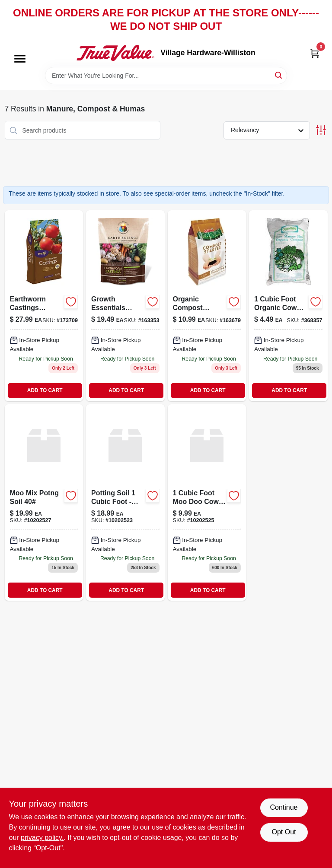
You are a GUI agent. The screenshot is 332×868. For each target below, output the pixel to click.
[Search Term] (166, 76)
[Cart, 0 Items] (315, 53)
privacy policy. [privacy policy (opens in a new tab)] (42, 838)
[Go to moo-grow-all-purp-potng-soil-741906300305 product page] (125, 503)
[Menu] (20, 59)
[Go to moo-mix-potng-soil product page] (44, 503)
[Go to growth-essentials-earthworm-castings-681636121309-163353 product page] (125, 306)
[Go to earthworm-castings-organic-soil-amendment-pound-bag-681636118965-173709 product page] (44, 306)
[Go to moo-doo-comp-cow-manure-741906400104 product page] (207, 503)
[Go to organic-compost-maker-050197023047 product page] (207, 306)
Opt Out (284, 832)
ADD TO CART (45, 390)
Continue (284, 807)
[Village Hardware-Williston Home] (115, 53)
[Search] (279, 75)
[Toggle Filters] (321, 130)
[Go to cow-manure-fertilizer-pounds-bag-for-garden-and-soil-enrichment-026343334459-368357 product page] (288, 306)
